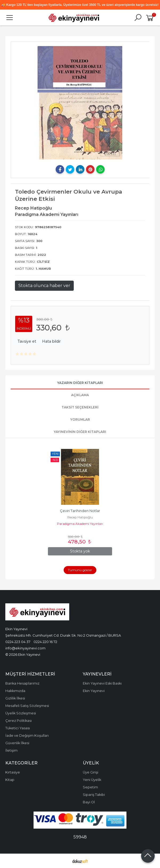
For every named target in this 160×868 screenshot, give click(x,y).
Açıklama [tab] (80, 395)
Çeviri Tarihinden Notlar (80, 511)
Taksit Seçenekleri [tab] (80, 407)
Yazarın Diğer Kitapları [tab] (80, 383)
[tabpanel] (80, 103)
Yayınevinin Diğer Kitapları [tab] (80, 432)
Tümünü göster (80, 570)
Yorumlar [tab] (80, 419)
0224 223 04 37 (18, 642)
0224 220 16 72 (45, 642)
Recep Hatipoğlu (80, 517)
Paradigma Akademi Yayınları (80, 524)
